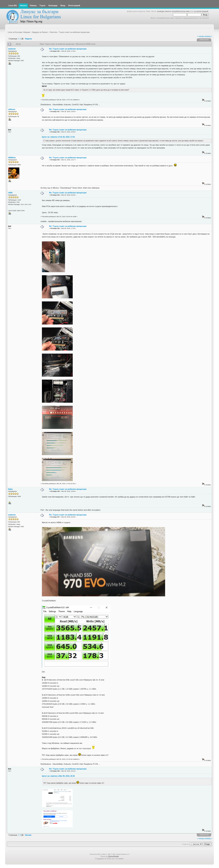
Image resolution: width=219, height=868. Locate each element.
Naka (10, 489)
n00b (10, 193)
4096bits (12, 158)
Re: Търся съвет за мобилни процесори (68, 49)
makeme (12, 49)
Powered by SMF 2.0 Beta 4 (98, 854)
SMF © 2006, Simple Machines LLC (119, 854)
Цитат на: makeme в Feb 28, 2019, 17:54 (58, 137)
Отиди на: (185, 844)
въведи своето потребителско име (173, 11)
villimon (12, 109)
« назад (200, 36)
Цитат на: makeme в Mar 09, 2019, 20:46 (58, 776)
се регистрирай (201, 11)
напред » (208, 36)
